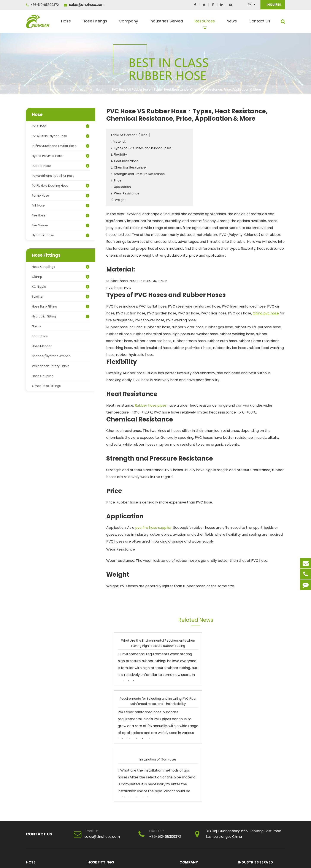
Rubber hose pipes (151, 405)
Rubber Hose (61, 166)
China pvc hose (266, 313)
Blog (99, 90)
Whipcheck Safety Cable (51, 366)
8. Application (121, 187)
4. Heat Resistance (125, 161)
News (232, 23)
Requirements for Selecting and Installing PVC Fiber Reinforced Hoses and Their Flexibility (201, 643)
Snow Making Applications (257, 785)
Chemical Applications (255, 763)
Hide (144, 135)
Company (128, 23)
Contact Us (259, 23)
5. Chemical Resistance (128, 167)
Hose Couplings (61, 267)
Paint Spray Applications (256, 807)
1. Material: (118, 142)
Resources (205, 23)
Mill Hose (61, 205)
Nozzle (37, 326)
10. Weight (118, 200)
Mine (241, 778)
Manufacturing (249, 770)
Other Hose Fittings (46, 386)
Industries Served (166, 23)
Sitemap (254, 858)
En (250, 4)
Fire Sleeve (61, 225)
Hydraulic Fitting (61, 316)
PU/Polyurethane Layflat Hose (61, 146)
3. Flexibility (119, 155)
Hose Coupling (43, 376)
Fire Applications (250, 792)
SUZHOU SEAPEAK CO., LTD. (63, 858)
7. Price (116, 180)
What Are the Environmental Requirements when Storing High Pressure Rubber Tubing (141, 643)
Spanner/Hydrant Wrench (51, 356)
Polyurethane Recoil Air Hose (53, 176)
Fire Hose (61, 215)
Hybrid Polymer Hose (61, 156)
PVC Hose (61, 126)
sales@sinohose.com (84, 5)
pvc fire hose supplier (153, 528)
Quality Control (191, 763)
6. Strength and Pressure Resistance (138, 174)
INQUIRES (273, 5)
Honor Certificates (193, 770)
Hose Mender (42, 346)
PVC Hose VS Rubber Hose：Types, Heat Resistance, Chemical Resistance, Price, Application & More (186, 90)
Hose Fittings (95, 23)
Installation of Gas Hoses (260, 643)
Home (55, 90)
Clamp (61, 277)
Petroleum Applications (255, 800)
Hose (66, 23)
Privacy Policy (274, 858)
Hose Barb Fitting (61, 306)
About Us (186, 756)
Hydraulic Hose (61, 235)
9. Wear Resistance (125, 193)
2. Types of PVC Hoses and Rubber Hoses (141, 148)
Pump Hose (61, 196)
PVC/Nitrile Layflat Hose (61, 136)
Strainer (61, 297)
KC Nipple (61, 287)
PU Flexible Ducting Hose (61, 186)
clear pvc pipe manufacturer (201, 778)
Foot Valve (40, 336)
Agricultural (246, 756)
